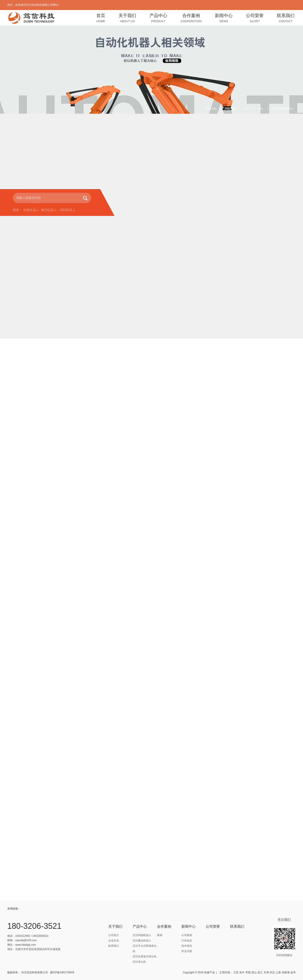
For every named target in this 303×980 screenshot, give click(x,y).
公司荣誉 (255, 19)
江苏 (236, 972)
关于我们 (127, 19)
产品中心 (158, 19)
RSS (247, 109)
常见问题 (187, 951)
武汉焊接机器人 (142, 935)
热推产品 (210, 972)
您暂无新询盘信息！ (284, 109)
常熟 (248, 972)
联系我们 (286, 19)
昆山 (254, 972)
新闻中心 (224, 19)
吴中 (242, 972)
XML (261, 109)
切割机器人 (68, 210)
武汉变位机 (139, 962)
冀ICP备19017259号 (62, 972)
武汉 (272, 972)
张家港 (286, 972)
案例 (160, 935)
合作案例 (191, 19)
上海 (278, 972)
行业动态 (187, 941)
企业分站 (211, 109)
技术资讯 (187, 946)
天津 (266, 972)
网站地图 (230, 109)
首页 (101, 19)
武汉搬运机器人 (142, 941)
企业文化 (114, 941)
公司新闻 (187, 935)
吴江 (260, 972)
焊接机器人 (31, 210)
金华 (293, 972)
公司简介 (114, 935)
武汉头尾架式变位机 (145, 957)
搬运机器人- (49, 210)
